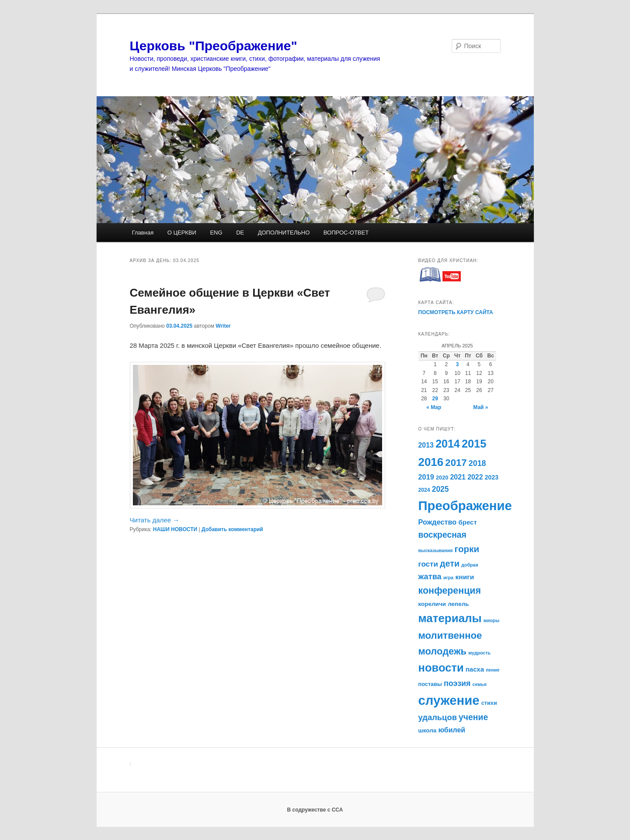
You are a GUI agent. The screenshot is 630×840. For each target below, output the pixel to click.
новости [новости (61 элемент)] (441, 668)
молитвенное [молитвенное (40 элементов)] (450, 635)
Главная (143, 233)
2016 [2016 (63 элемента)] (431, 462)
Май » (480, 407)
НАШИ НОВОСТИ (175, 529)
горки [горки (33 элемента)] (467, 549)
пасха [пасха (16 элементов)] (475, 669)
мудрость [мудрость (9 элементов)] (479, 653)
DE (240, 233)
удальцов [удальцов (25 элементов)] (438, 717)
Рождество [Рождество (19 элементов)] (438, 522)
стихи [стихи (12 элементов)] (489, 703)
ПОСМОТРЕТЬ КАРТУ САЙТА (456, 312)
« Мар (434, 407)
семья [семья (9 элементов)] (480, 684)
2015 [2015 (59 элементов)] (474, 444)
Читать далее (155, 520)
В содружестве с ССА (315, 810)
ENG (216, 233)
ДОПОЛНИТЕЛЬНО (284, 233)
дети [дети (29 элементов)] (450, 563)
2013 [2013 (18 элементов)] (426, 445)
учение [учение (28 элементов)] (473, 717)
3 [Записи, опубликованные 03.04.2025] (458, 364)
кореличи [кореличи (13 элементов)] (432, 604)
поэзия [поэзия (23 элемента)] (457, 683)
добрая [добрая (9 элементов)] (470, 565)
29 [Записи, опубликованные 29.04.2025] (435, 399)
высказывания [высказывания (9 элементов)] (436, 550)
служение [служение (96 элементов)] (449, 700)
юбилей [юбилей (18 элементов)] (452, 730)
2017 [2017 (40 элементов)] (456, 463)
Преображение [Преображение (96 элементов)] (465, 506)
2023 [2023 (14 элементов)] (492, 477)
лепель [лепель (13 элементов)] (458, 604)
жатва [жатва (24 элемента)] (430, 577)
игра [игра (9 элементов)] (448, 577)
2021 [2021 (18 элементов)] (458, 477)
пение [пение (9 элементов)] (493, 670)
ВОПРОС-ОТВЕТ (346, 233)
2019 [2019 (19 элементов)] (426, 477)
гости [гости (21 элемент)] (428, 564)
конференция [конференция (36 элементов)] (450, 591)
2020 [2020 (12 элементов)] (442, 478)
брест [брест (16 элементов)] (468, 522)
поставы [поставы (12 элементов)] (430, 684)
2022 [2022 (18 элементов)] (475, 477)
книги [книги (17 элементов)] (465, 577)
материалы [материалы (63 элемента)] (450, 618)
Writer (223, 326)
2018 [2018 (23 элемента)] (477, 463)
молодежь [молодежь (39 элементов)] (443, 651)
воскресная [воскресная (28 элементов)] (442, 535)
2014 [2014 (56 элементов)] (448, 444)
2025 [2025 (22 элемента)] (440, 489)
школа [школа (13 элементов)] (428, 730)
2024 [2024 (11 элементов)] (424, 490)
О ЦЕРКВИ (182, 233)
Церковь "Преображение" (214, 46)
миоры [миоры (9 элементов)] (492, 620)
